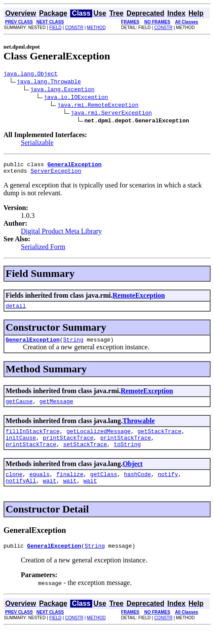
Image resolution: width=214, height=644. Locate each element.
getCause (19, 409)
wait (50, 495)
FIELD (55, 28)
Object (133, 475)
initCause (21, 448)
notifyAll (21, 495)
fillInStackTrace (33, 440)
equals (40, 487)
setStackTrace (85, 456)
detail (16, 311)
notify (168, 487)
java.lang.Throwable (49, 82)
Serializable (37, 144)
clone (14, 487)
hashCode (137, 487)
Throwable (139, 429)
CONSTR (74, 28)
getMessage (56, 409)
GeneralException (33, 346)
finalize (70, 487)
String (73, 346)
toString (127, 456)
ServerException (56, 174)
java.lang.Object (31, 75)
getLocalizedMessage (98, 440)
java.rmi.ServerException (111, 114)
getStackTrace (159, 440)
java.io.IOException (76, 98)
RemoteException (139, 299)
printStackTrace (68, 448)
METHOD (96, 28)
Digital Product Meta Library (61, 235)
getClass (104, 487)
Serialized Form (43, 251)
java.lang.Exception (62, 90)
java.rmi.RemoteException (98, 106)
